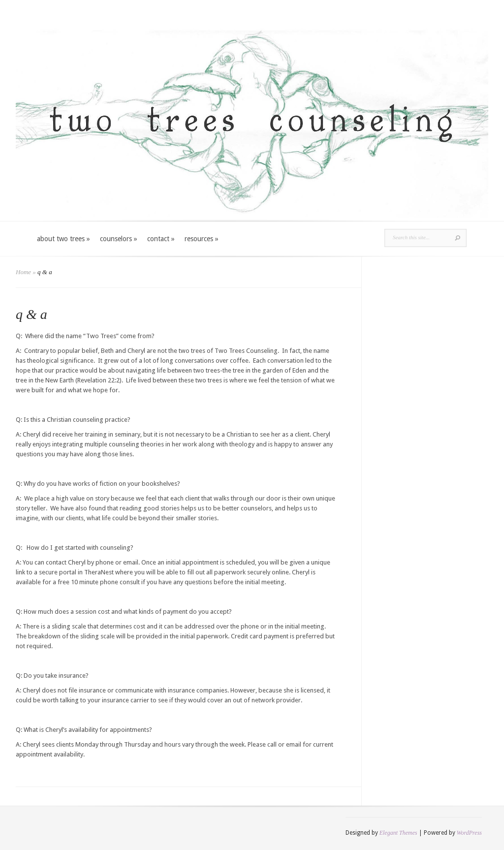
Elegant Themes (398, 833)
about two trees (63, 239)
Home (23, 272)
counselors (119, 239)
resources (202, 239)
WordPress (469, 833)
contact (161, 239)
